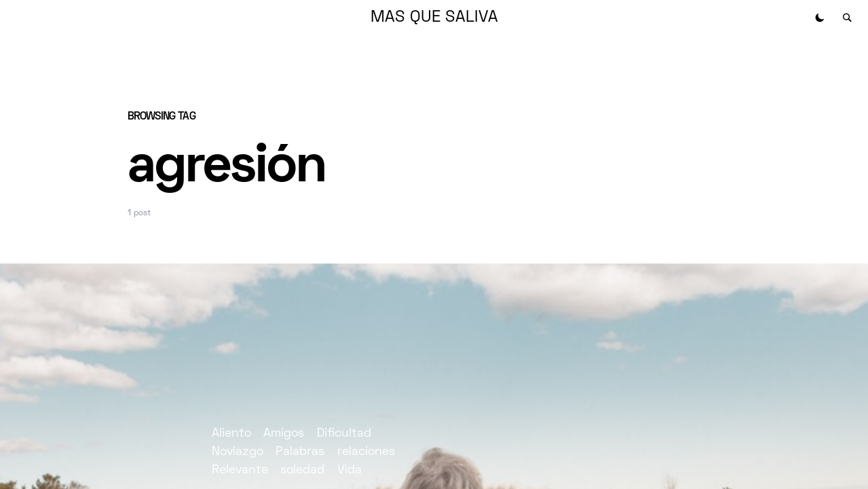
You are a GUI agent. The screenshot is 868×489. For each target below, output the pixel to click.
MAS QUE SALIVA (434, 18)
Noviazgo (238, 452)
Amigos (284, 434)
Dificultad (344, 434)
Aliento (231, 434)
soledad (302, 470)
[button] (820, 18)
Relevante (240, 470)
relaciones (366, 452)
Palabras (300, 452)
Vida (350, 470)
